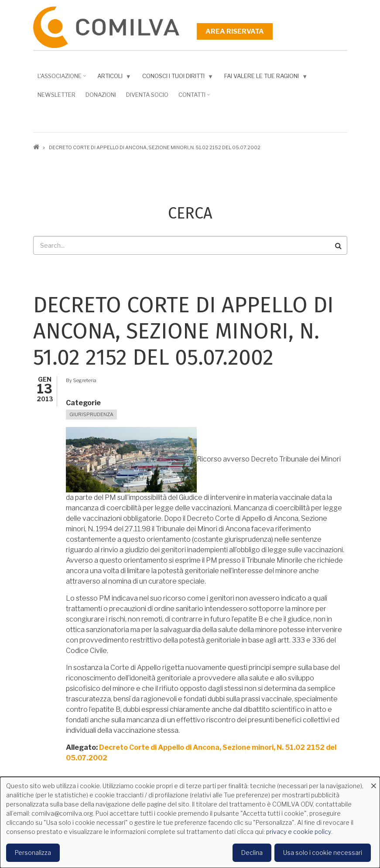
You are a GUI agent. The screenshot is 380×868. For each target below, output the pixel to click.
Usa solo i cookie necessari (323, 853)
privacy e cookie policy (299, 832)
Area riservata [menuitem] (235, 31)
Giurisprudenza (91, 414)
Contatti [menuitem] (193, 98)
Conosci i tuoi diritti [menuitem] (176, 78)
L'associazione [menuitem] (61, 79)
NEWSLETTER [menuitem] (56, 95)
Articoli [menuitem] (112, 78)
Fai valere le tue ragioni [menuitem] (264, 78)
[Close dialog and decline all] (373, 782)
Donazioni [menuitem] (101, 95)
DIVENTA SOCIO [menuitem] (147, 95)
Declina (252, 853)
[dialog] (190, 822)
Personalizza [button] (33, 853)
